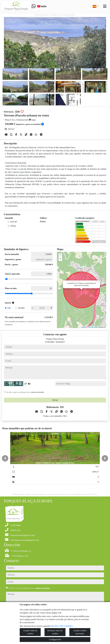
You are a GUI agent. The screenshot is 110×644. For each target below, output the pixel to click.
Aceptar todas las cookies (30, 632)
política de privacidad (38, 392)
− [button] (60, 259)
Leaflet (83, 327)
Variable (21, 308)
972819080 (50, 342)
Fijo (9, 308)
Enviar (55, 400)
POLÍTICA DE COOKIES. (62, 626)
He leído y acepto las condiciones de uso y (25, 392)
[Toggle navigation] (105, 6)
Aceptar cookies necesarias (80, 632)
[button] (5, 458)
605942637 (60, 342)
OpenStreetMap (93, 327)
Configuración (55, 639)
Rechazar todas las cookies (55, 632)
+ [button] (60, 255)
